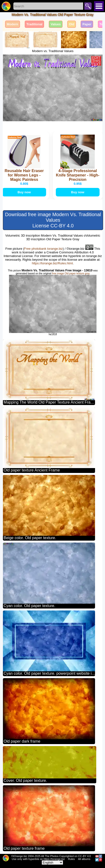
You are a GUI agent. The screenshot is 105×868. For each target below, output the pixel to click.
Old (72, 24)
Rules (71, 859)
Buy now (25, 192)
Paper (87, 24)
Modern (13, 24)
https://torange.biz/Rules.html (52, 263)
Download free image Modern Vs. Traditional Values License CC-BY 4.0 (53, 220)
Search (88, 6)
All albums (84, 859)
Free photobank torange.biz (43, 249)
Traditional (35, 24)
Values (56, 24)
